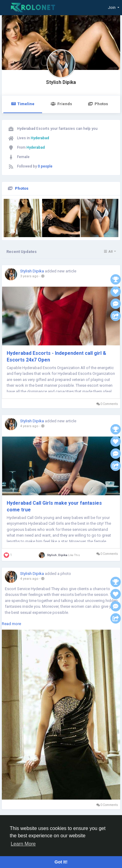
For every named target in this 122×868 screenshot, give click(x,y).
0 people (45, 166)
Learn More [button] (23, 844)
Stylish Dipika (61, 82)
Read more (11, 624)
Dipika (63, 555)
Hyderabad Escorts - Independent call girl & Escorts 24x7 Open (56, 356)
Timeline (23, 104)
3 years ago (29, 276)
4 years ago (29, 426)
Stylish (52, 555)
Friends (61, 104)
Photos (98, 104)
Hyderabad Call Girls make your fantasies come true (54, 506)
